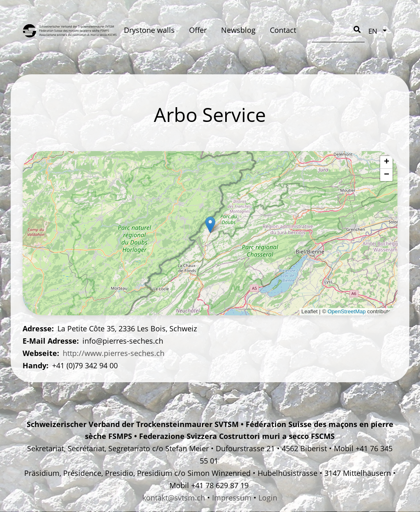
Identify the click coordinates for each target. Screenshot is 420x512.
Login (268, 498)
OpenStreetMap (347, 311)
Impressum (232, 498)
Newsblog (238, 30)
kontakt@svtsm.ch (174, 498)
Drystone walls (149, 30)
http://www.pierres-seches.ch (114, 353)
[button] (210, 225)
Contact (283, 30)
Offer (198, 30)
